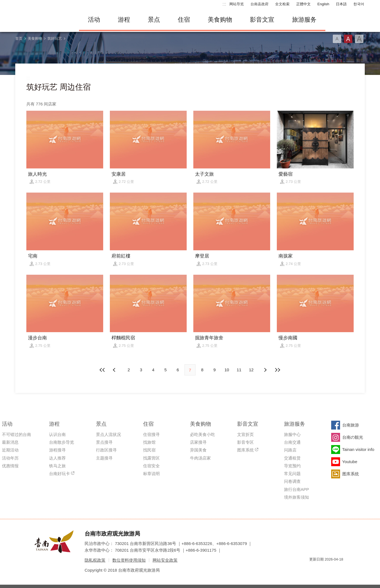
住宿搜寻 (151, 434)
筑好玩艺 (55, 38)
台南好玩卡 (59, 474)
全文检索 (282, 4)
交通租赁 (292, 458)
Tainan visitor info (358, 449)
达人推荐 (57, 458)
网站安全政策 (165, 560)
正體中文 (303, 4)
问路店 (290, 450)
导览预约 (292, 466)
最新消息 (10, 442)
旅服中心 (292, 434)
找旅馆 (149, 442)
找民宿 (149, 450)
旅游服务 (304, 20)
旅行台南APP (297, 489)
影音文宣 (262, 20)
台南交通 (292, 442)
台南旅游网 (43, 20)
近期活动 (10, 450)
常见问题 (292, 474)
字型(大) (359, 39)
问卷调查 (292, 481)
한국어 (359, 4)
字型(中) (348, 39)
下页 (115, 370)
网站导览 (237, 4)
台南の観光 (353, 437)
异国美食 (198, 450)
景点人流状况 (108, 434)
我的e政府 (313, 569)
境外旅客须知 (297, 497)
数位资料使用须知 (129, 560)
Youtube (350, 462)
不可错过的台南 (17, 434)
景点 (154, 20)
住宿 (184, 20)
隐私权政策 (95, 560)
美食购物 (220, 20)
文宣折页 (245, 434)
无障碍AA (333, 569)
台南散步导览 (62, 442)
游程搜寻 (57, 450)
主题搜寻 (104, 458)
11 (239, 370)
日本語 (341, 4)
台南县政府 (259, 4)
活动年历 (10, 458)
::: (224, 4)
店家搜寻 (198, 442)
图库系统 (245, 450)
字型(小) (337, 39)
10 (227, 370)
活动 (94, 20)
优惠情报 (10, 466)
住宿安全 (151, 466)
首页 (19, 38)
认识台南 (57, 434)
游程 (124, 20)
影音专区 (245, 442)
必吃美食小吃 (202, 434)
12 (251, 370)
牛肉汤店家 (200, 458)
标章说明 (151, 474)
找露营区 (151, 458)
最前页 (103, 370)
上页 (265, 370)
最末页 (277, 370)
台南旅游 (351, 425)
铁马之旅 (57, 466)
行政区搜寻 (106, 450)
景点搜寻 (104, 442)
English (323, 4)
